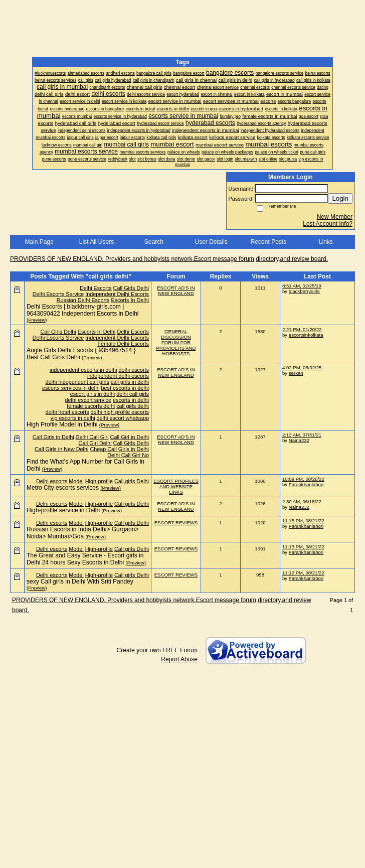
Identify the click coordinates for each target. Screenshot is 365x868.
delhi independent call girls (77, 382)
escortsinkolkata (306, 335)
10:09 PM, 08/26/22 (303, 479)
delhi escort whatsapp (123, 418)
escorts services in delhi (71, 388)
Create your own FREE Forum (157, 650)
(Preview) (37, 320)
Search (154, 242)
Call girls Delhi (132, 481)
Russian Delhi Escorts (83, 300)
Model (76, 481)
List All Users (97, 242)
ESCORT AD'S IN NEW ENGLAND (176, 291)
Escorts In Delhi (130, 300)
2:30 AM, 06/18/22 (302, 501)
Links (326, 242)
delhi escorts (134, 370)
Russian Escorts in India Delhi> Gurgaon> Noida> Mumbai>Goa (82, 533)
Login (340, 198)
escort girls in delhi (93, 394)
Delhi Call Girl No (128, 455)
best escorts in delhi (125, 388)
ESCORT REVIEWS (176, 523)
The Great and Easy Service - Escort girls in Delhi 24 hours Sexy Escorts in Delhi (85, 559)
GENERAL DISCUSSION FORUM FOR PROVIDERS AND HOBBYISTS (176, 342)
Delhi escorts (52, 481)
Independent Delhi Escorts (117, 294)
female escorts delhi (91, 406)
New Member (335, 217)
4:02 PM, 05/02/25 (302, 368)
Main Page (39, 242)
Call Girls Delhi (131, 288)
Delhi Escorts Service (58, 294)
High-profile (99, 481)
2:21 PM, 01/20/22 (302, 329)
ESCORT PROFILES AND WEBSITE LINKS (176, 486)
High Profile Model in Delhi (62, 424)
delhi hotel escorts (67, 412)
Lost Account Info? (328, 224)
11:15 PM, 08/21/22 (303, 521)
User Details (211, 242)
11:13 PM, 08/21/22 (303, 547)
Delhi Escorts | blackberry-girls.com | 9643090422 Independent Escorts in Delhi (83, 310)
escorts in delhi (131, 400)
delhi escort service (88, 400)
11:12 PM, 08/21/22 (303, 573)
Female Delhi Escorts (123, 344)
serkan (296, 373)
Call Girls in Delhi (53, 437)
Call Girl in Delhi (130, 437)
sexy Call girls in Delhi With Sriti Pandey (80, 582)
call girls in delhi (130, 382)
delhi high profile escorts (120, 412)
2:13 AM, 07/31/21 (302, 435)
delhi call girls (133, 394)
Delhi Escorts (96, 288)
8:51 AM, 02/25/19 (302, 286)
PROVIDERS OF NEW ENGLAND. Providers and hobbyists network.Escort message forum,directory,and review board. (169, 259)
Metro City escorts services (63, 488)
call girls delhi (133, 406)
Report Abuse (179, 659)
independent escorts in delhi (83, 370)
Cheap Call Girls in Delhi (119, 449)
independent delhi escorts (118, 376)
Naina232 (299, 440)
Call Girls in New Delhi (61, 449)
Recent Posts (268, 242)
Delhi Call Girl (92, 437)
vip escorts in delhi (73, 418)
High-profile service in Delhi (63, 510)
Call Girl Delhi (95, 443)
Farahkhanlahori (306, 484)
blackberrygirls (304, 291)
